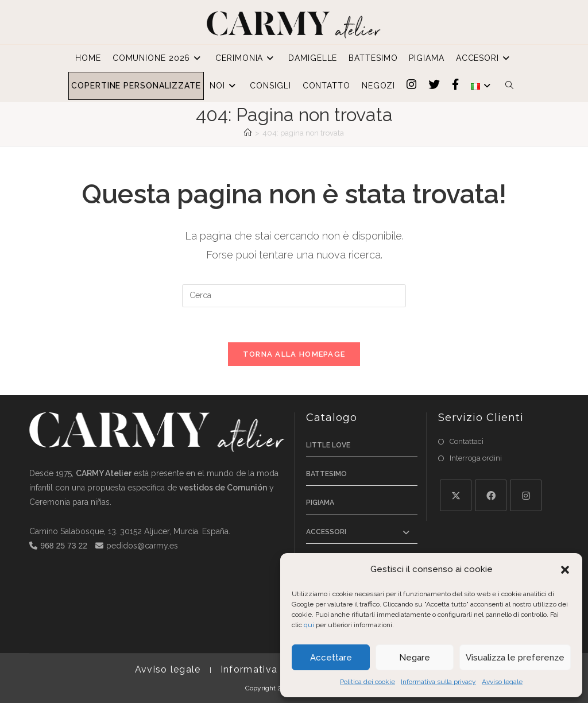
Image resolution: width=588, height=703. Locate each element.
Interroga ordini (476, 458)
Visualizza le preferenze (515, 658)
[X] (456, 495)
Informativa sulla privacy (438, 682)
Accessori (326, 532)
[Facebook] (491, 495)
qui (309, 625)
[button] (565, 570)
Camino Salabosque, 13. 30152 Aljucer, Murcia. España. (130, 531)
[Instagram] (526, 495)
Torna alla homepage (294, 354)
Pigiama (320, 503)
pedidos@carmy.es (142, 546)
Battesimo (326, 474)
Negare (415, 658)
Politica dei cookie (367, 682)
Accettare (331, 658)
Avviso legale (502, 682)
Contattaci (467, 441)
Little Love (328, 445)
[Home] (248, 133)
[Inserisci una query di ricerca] (294, 296)
